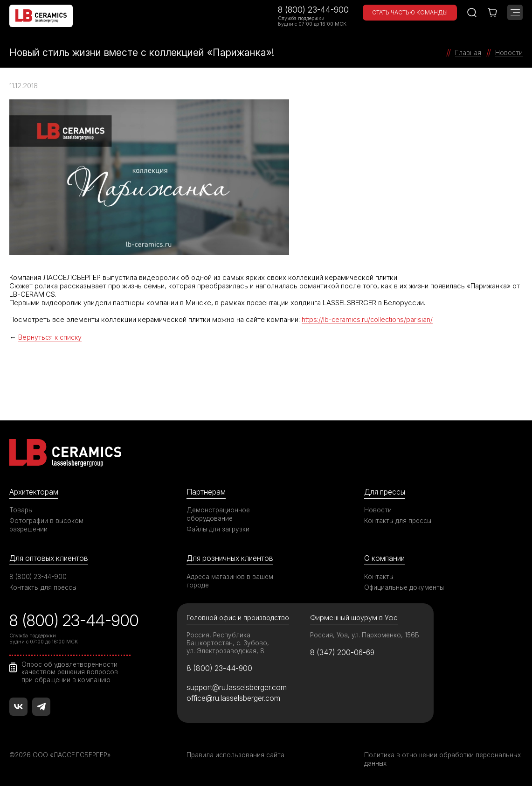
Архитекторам (35, 492)
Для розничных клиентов (232, 559)
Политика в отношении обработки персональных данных (419, 762)
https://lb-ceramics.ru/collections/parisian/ (368, 319)
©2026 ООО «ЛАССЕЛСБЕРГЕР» (62, 758)
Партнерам (207, 492)
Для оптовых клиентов (51, 559)
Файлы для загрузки (218, 529)
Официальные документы (405, 588)
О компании (386, 559)
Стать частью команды (410, 12)
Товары (21, 510)
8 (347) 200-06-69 (344, 654)
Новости (378, 510)
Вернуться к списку (51, 337)
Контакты (379, 577)
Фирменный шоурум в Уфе (354, 619)
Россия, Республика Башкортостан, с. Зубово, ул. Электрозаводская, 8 (228, 644)
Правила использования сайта (236, 758)
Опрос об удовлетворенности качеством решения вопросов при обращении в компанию (71, 672)
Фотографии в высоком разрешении (47, 525)
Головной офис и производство (239, 619)
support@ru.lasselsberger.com (239, 690)
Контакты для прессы (399, 521)
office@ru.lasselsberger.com (236, 701)
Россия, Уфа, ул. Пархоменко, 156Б (366, 636)
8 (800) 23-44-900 (313, 10)
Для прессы (386, 492)
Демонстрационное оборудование (219, 514)
